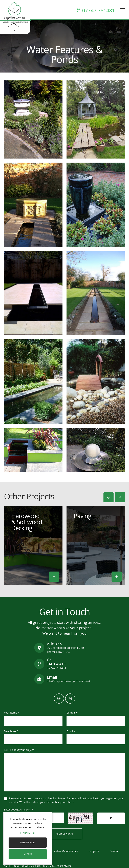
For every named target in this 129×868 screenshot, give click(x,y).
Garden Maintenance (65, 851)
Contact (115, 851)
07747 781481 (57, 668)
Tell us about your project (19, 750)
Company (72, 713)
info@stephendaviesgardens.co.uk (69, 681)
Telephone (11, 731)
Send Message (65, 834)
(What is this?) (24, 810)
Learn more (28, 833)
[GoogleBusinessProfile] (70, 699)
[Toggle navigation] (122, 11)
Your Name (12, 713)
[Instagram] (59, 699)
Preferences (28, 842)
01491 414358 (57, 664)
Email (71, 731)
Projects (94, 851)
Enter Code (19, 809)
